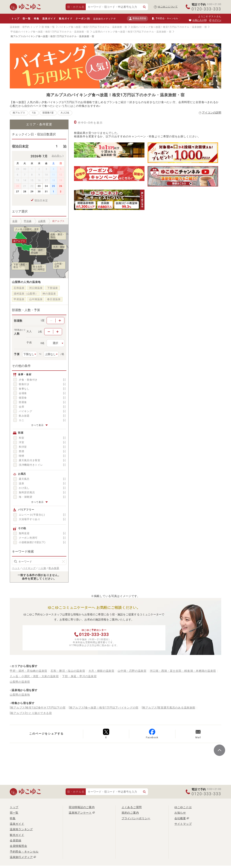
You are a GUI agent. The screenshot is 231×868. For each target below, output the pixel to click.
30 (39, 192)
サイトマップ (183, 824)
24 (46, 186)
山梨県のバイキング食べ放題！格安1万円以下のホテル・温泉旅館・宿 (132, 32)
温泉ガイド (49, 19)
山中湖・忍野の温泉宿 (132, 671)
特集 (37, 19)
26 (61, 186)
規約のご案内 (130, 813)
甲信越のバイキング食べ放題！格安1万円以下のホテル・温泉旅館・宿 (50, 32)
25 (54, 186)
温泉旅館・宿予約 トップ (24, 27)
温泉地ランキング (21, 829)
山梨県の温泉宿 (20, 682)
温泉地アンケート (80, 813)
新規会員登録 (138, 18)
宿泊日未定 (41, 200)
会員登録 (16, 840)
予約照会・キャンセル (24, 852)
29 (32, 192)
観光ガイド (66, 19)
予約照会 (165, 19)
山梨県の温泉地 (20, 695)
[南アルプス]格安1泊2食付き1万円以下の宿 (38, 708)
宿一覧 (27, 19)
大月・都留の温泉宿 (101, 671)
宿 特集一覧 (48, 27)
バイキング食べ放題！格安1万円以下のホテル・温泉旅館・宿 (93, 27)
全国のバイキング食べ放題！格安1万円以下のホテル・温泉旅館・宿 (169, 27)
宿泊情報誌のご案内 (82, 807)
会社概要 (180, 818)
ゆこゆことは (183, 807)
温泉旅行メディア (103, 19)
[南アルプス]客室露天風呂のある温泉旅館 (168, 708)
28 (25, 192)
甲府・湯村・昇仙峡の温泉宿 (28, 671)
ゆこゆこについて (168, 7)
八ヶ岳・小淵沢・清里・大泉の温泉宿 (34, 676)
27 (18, 192)
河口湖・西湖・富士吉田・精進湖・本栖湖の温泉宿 (183, 671)
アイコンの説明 (212, 113)
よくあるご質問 (132, 807)
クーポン (83, 19)
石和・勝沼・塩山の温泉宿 (68, 671)
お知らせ (180, 813)
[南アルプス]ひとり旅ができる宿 (31, 713)
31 (46, 192)
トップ (15, 19)
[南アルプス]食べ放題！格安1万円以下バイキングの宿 (104, 708)
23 (39, 186)
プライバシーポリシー (136, 818)
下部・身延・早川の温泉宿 (79, 676)
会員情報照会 (18, 846)
